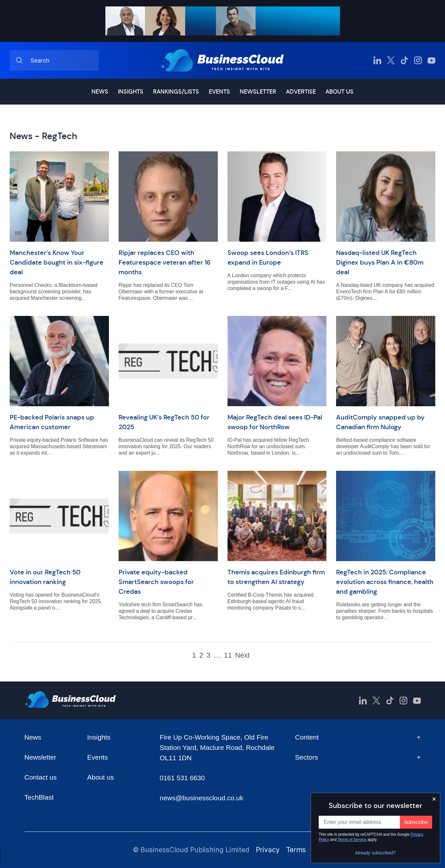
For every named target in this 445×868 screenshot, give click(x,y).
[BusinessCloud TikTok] (404, 60)
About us (339, 92)
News (100, 92)
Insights (131, 92)
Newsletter (258, 92)
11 (228, 655)
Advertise (301, 92)
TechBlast (39, 797)
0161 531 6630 (182, 778)
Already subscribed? (376, 853)
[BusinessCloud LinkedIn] (377, 60)
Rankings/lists (176, 92)
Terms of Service (352, 840)
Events (219, 92)
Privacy (268, 850)
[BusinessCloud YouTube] (431, 60)
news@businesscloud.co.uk (201, 798)
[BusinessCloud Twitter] (391, 60)
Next (242, 655)
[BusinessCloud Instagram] (418, 60)
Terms (296, 850)
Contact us (41, 777)
